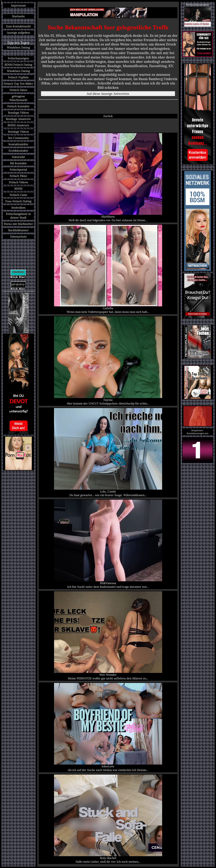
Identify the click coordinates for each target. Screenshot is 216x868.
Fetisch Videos (18, 182)
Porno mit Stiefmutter (18, 224)
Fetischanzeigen (18, 58)
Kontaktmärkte (18, 144)
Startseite (18, 16)
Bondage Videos (18, 113)
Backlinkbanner (18, 230)
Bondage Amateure (18, 119)
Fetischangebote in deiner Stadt (18, 216)
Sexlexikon (18, 208)
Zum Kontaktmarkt (18, 26)
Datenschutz (18, 237)
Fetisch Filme (18, 176)
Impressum (18, 5)
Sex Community (18, 138)
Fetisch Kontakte (18, 106)
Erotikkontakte (18, 151)
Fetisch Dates (18, 90)
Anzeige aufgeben (18, 33)
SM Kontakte (18, 163)
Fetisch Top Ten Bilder (18, 84)
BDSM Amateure (18, 125)
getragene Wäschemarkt (18, 98)
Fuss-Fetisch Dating (18, 201)
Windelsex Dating (18, 47)
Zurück (108, 116)
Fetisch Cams (18, 195)
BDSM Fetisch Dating (18, 65)
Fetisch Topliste (18, 77)
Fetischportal (18, 170)
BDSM (18, 189)
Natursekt (18, 157)
